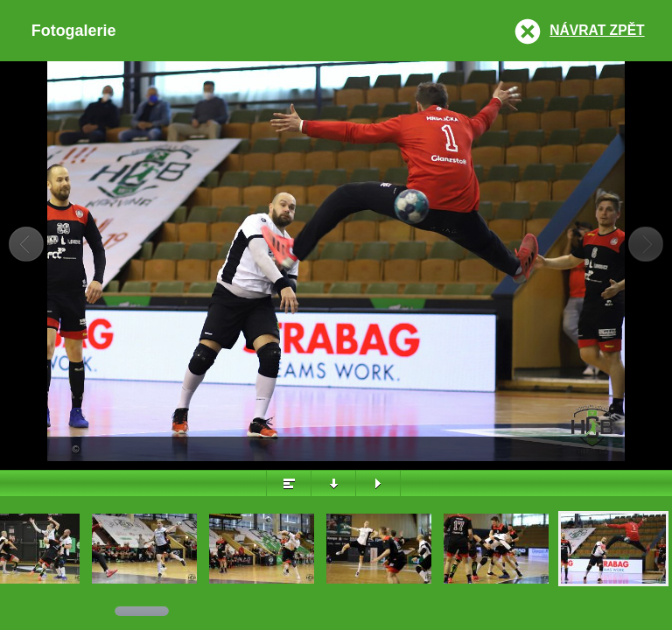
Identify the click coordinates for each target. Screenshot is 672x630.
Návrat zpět (597, 30)
